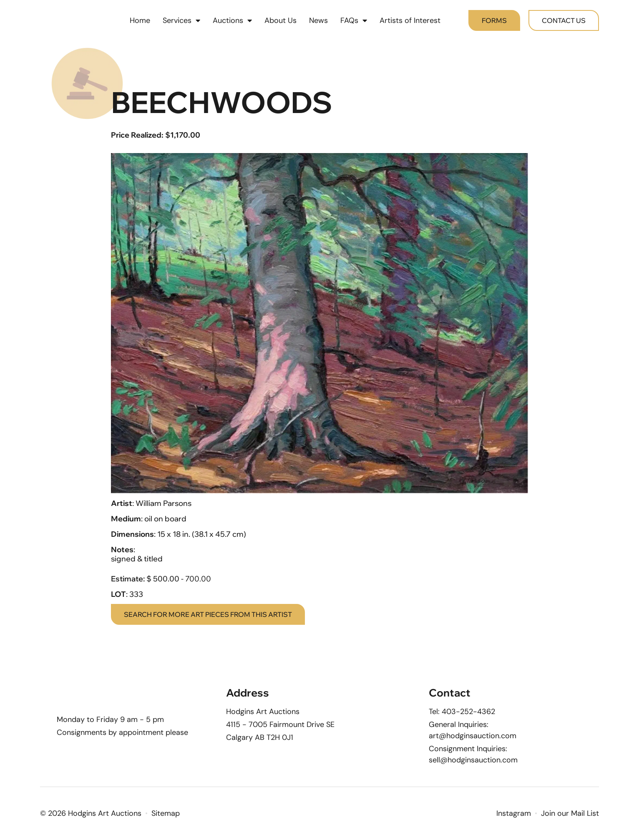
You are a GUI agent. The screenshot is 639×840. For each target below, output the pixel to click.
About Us (281, 21)
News (318, 21)
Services (181, 21)
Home (140, 21)
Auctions (232, 21)
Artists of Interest (410, 21)
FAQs (354, 21)
